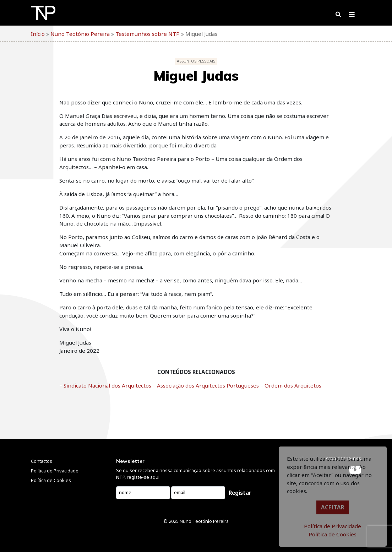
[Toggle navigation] (352, 16)
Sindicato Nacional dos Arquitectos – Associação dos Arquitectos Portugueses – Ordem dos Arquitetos (192, 385)
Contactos (42, 461)
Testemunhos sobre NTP (148, 34)
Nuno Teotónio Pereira (204, 521)
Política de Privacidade (333, 526)
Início (38, 34)
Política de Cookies (333, 534)
